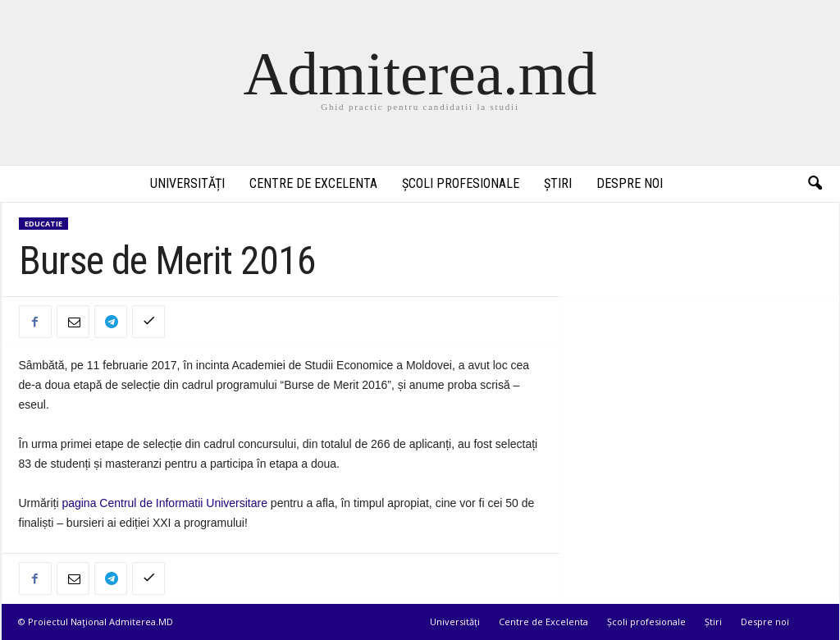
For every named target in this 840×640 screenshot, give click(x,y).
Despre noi (630, 183)
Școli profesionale (461, 183)
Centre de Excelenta (313, 183)
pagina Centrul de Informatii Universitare (166, 503)
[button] (815, 184)
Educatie (43, 224)
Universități (187, 183)
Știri (558, 183)
